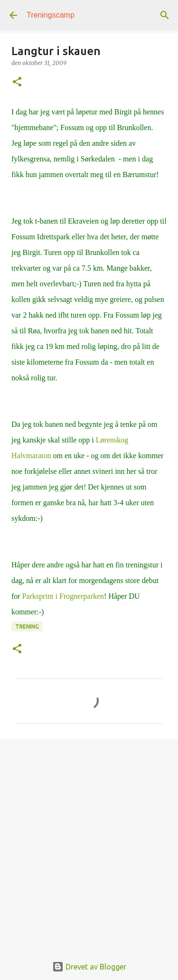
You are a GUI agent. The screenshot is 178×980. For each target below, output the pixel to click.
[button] (17, 82)
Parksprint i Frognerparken (63, 596)
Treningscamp (51, 15)
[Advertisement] (89, 842)
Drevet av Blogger (89, 967)
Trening (27, 627)
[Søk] (165, 15)
